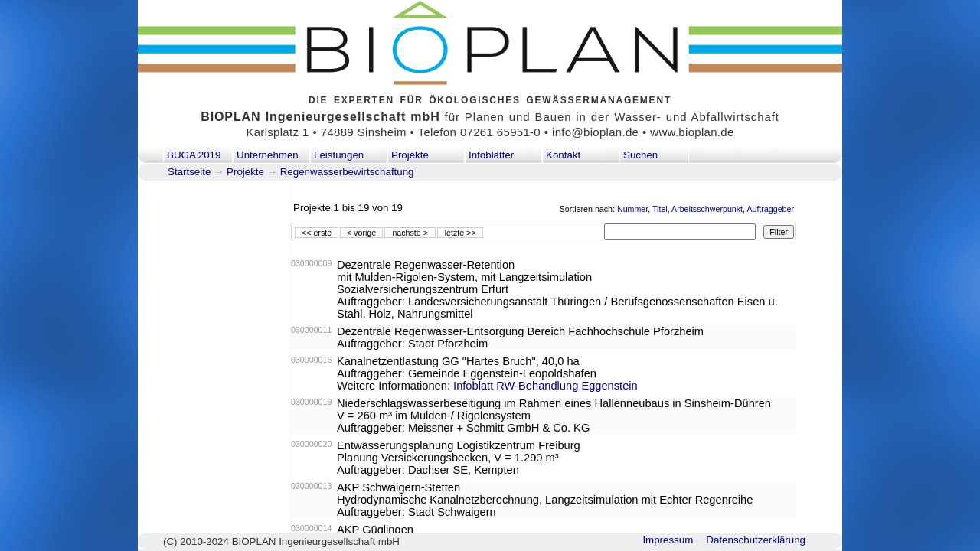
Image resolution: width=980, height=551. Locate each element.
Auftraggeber (770, 209)
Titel (660, 209)
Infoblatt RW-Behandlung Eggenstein (546, 386)
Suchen (640, 155)
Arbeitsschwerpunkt (707, 209)
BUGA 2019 (194, 155)
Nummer (632, 209)
